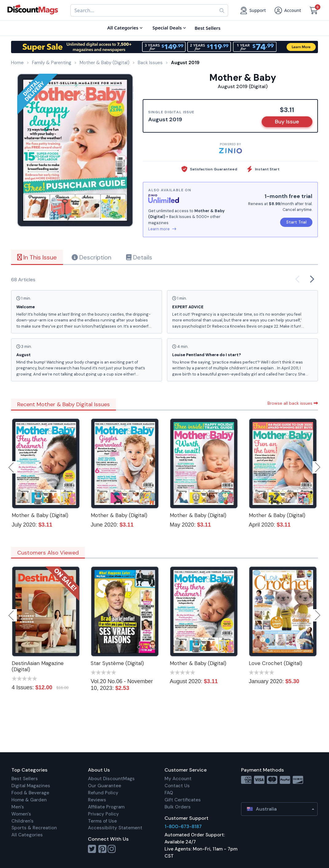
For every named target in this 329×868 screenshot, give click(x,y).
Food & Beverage (30, 793)
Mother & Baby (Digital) (40, 515)
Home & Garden (29, 800)
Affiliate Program (106, 807)
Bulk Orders (178, 807)
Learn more (162, 229)
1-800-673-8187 (183, 827)
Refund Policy (103, 793)
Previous (12, 467)
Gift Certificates (183, 800)
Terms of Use (102, 821)
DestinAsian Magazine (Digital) (38, 666)
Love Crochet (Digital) (275, 663)
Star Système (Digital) (117, 663)
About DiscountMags (111, 779)
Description (91, 257)
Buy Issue (287, 122)
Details (139, 257)
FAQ (169, 793)
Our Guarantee (105, 786)
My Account (178, 779)
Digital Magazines (31, 786)
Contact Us (177, 786)
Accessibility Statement (115, 828)
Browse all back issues (293, 403)
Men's (18, 807)
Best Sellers (25, 779)
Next (318, 467)
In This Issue (37, 257)
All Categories (27, 835)
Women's (21, 814)
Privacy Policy (103, 814)
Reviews (97, 800)
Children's (22, 821)
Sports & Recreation (34, 828)
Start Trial (296, 222)
